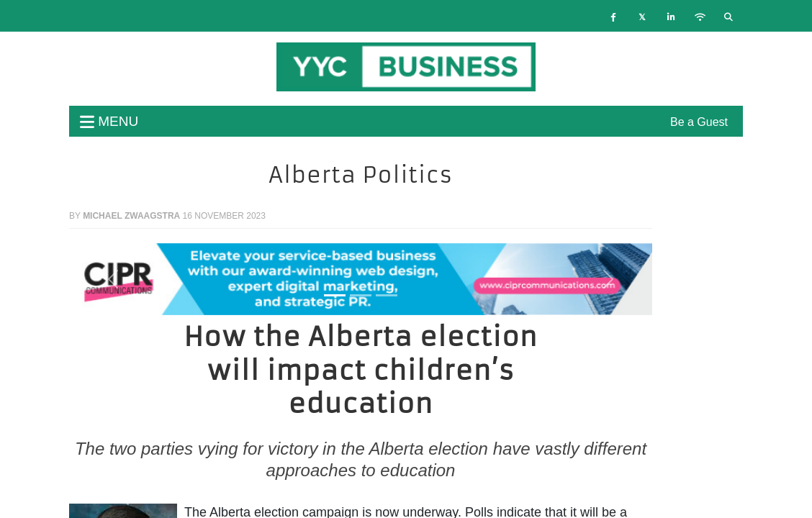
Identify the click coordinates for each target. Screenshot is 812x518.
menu (109, 121)
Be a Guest (699, 122)
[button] (113, 279)
